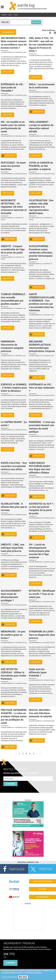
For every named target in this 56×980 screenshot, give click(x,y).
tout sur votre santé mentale (43, 881)
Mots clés (5, 22)
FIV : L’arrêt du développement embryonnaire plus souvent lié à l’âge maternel (39, 551)
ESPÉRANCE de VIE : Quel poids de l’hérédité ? (12, 88)
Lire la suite (8, 72)
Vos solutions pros (42, 897)
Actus (10, 15)
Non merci (23, 977)
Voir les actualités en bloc (55, 33)
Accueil (4, 15)
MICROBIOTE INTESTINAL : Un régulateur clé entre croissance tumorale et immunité (14, 207)
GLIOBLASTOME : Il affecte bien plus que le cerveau (14, 507)
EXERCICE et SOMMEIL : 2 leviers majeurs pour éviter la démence (14, 388)
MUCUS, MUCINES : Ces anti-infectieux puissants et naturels (40, 713)
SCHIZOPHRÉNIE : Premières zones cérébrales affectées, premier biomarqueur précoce (41, 253)
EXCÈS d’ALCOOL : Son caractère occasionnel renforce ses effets (14, 466)
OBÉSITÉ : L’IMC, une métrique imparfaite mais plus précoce (13, 548)
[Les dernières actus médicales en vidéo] (28, 930)
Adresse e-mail (9, 775)
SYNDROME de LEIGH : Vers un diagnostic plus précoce (42, 635)
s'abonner (10, 963)
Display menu (2, 7)
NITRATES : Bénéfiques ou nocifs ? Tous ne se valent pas (42, 594)
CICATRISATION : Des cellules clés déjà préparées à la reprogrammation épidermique (41, 207)
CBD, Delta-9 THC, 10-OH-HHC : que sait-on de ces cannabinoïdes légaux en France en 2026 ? (41, 45)
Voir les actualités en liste (50, 33)
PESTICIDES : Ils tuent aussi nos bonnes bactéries (13, 166)
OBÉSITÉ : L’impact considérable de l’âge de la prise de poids (13, 249)
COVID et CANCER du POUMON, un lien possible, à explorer (41, 166)
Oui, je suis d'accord (10, 977)
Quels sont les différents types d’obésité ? (38, 672)
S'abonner (10, 784)
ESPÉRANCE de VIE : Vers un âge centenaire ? (42, 388)
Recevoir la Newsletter (28, 862)
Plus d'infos (37, 973)
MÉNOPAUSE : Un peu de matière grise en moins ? (13, 635)
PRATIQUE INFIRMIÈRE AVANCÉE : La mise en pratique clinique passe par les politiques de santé (14, 716)
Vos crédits (42, 889)
